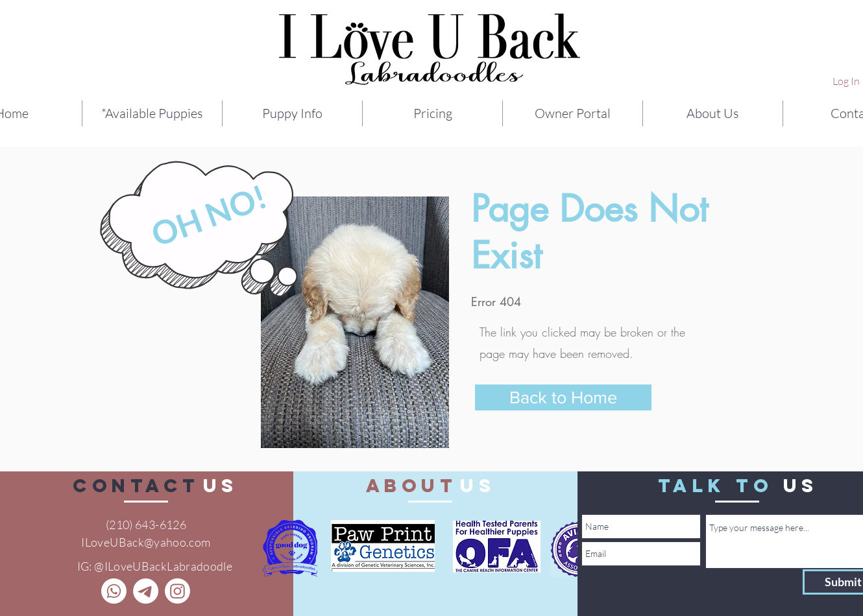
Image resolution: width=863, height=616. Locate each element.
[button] (292, 113)
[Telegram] (146, 591)
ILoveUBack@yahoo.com (146, 542)
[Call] (114, 591)
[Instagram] (177, 591)
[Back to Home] (563, 397)
